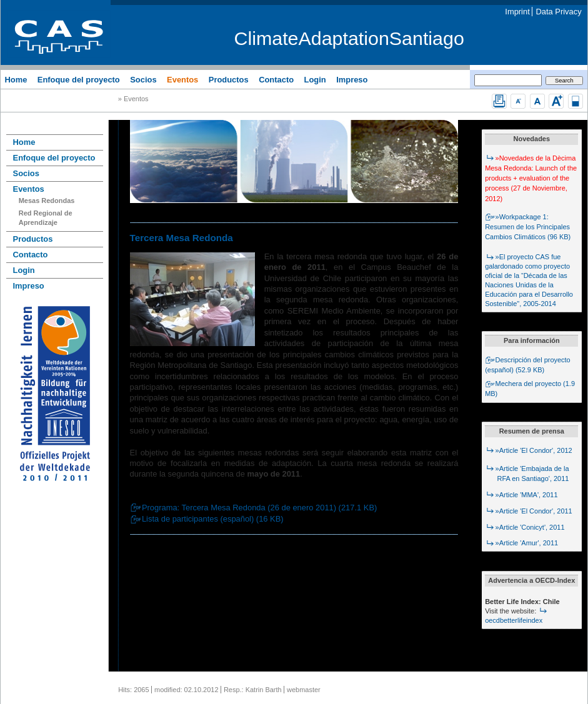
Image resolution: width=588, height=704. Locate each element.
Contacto (276, 79)
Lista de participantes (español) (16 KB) (207, 519)
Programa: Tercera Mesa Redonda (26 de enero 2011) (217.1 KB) (254, 508)
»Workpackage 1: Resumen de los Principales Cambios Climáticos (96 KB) (528, 227)
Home (16, 79)
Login (315, 79)
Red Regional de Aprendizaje (46, 218)
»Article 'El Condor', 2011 (529, 511)
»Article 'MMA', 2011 (521, 495)
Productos (229, 79)
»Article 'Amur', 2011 (521, 543)
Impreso (352, 79)
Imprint (517, 12)
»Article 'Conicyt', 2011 (525, 527)
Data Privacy (559, 12)
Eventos (182, 79)
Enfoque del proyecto (79, 79)
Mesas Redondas (47, 201)
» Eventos (133, 99)
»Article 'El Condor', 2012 (529, 450)
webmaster (304, 690)
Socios (143, 79)
